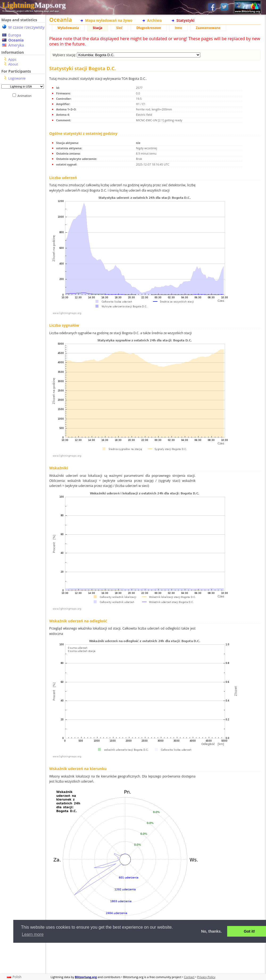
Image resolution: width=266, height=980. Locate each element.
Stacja (98, 28)
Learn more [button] (33, 934)
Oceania (16, 40)
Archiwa (154, 20)
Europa (15, 35)
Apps (12, 59)
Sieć (119, 28)
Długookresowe (149, 28)
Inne (178, 28)
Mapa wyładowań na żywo (109, 20)
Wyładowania (68, 28)
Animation (26, 96)
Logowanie (17, 78)
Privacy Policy (206, 977)
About (13, 64)
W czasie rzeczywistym (28, 27)
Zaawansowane (208, 28)
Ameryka (16, 45)
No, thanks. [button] (211, 931)
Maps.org (34, 5)
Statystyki (185, 20)
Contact (189, 977)
